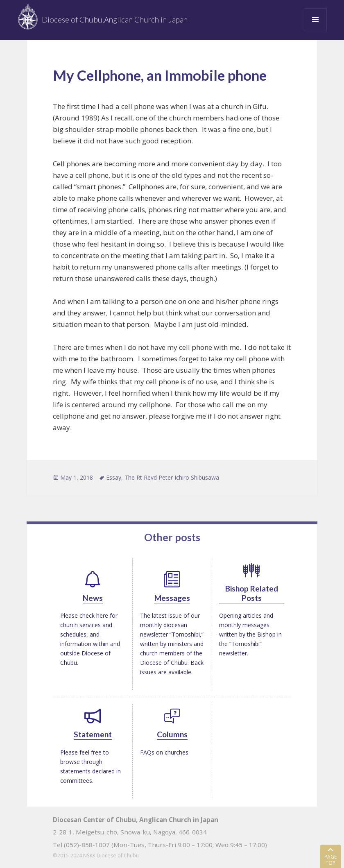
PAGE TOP (330, 859)
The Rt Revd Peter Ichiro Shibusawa (172, 477)
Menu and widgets (316, 31)
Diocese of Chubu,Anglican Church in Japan (115, 19)
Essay (114, 477)
